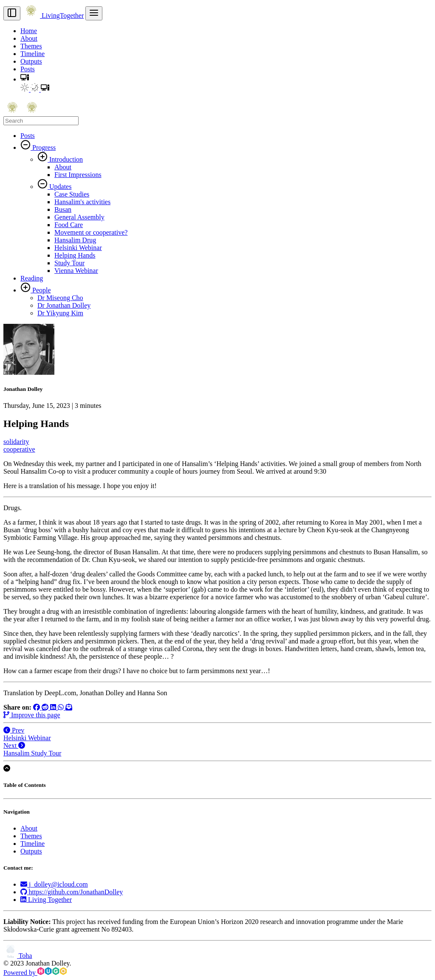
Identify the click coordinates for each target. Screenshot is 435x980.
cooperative (19, 449)
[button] (25, 79)
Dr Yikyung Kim (60, 313)
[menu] (94, 13)
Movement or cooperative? (91, 232)
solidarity (16, 442)
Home (29, 31)
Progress (43, 147)
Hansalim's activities (82, 202)
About (29, 38)
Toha (18, 956)
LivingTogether (53, 15)
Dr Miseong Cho (60, 298)
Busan (63, 209)
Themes (31, 46)
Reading (32, 278)
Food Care (69, 225)
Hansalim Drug (75, 240)
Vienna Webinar (76, 271)
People (41, 290)
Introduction (65, 159)
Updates (59, 187)
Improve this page (32, 715)
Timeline (32, 54)
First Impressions (78, 175)
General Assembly (79, 217)
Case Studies (72, 194)
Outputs (31, 61)
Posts (28, 69)
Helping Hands (75, 255)
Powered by (35, 973)
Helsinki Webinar (78, 248)
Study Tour (69, 263)
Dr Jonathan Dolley (64, 305)
